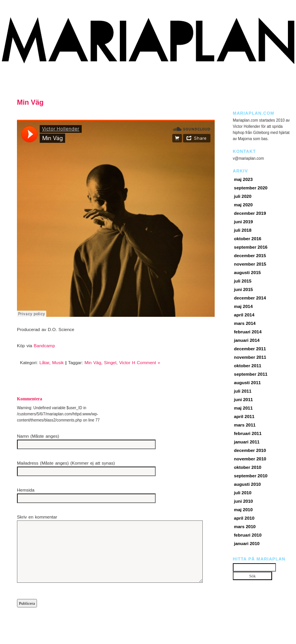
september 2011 (251, 374)
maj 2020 (243, 205)
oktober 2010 (248, 467)
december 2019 (250, 213)
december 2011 (250, 349)
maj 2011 (243, 408)
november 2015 (250, 264)
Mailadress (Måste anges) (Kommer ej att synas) (66, 463)
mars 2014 (245, 323)
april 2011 (244, 417)
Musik (58, 363)
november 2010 (250, 459)
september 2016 (251, 247)
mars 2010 (245, 527)
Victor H (127, 363)
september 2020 (251, 188)
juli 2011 (243, 391)
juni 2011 (243, 400)
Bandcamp (45, 346)
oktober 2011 (248, 366)
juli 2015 (243, 281)
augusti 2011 (247, 383)
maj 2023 (243, 179)
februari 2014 (248, 332)
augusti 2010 (247, 484)
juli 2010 (243, 493)
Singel (110, 363)
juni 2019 (243, 222)
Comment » (148, 363)
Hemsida (26, 490)
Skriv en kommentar (37, 517)
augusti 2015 (247, 273)
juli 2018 (243, 230)
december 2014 (250, 298)
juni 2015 (243, 289)
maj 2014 (243, 306)
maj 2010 (243, 510)
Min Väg (30, 102)
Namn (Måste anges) (38, 436)
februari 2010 (248, 535)
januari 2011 (247, 442)
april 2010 (244, 518)
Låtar (44, 363)
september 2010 (251, 476)
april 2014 (244, 315)
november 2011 (250, 357)
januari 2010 (247, 544)
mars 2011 (245, 425)
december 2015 (250, 256)
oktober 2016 (248, 239)
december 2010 (250, 450)
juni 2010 (243, 501)
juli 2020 (243, 196)
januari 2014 (247, 340)
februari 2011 (248, 433)
